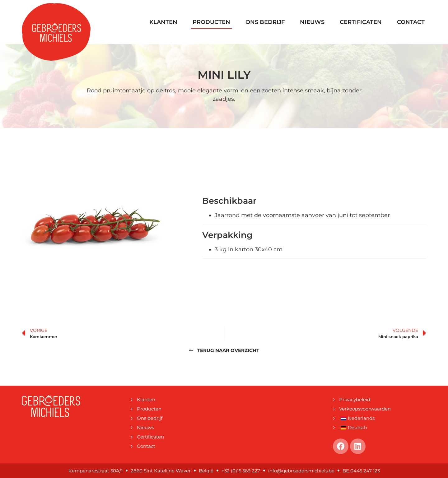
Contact (411, 22)
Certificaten (361, 22)
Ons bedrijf (265, 22)
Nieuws (312, 22)
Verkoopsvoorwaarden (365, 409)
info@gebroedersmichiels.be (301, 471)
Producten (211, 22)
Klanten (163, 22)
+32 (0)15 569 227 (241, 471)
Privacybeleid (355, 399)
